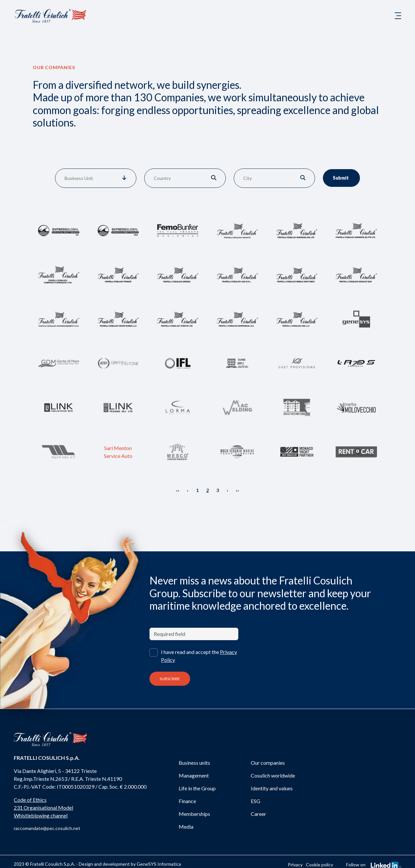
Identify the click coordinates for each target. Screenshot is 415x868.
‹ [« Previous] (188, 490)
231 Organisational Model (43, 808)
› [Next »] (227, 490)
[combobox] (85, 178)
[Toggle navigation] (398, 16)
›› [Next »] (237, 490)
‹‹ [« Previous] (178, 490)
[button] (124, 178)
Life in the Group (197, 788)
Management (194, 775)
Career (258, 814)
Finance (187, 801)
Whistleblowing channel (41, 815)
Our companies (268, 763)
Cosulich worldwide (273, 775)
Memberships (194, 814)
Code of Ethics (30, 800)
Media (186, 827)
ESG (256, 801)
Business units (194, 763)
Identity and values (272, 788)
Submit (342, 178)
